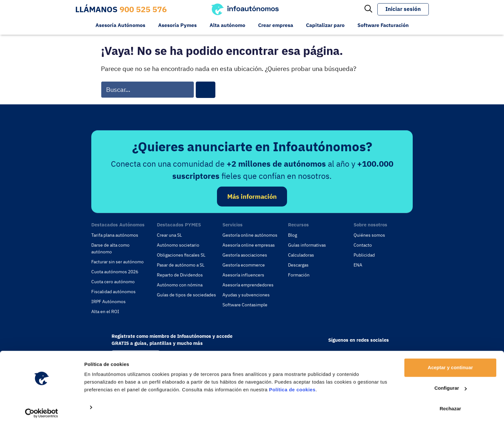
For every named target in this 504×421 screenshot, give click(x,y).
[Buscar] (206, 90)
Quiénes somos (369, 235)
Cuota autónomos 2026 (115, 272)
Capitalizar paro (325, 25)
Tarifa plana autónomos (115, 235)
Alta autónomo (227, 25)
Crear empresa (276, 25)
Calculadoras (301, 255)
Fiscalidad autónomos (113, 292)
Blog (292, 235)
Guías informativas (307, 245)
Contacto (363, 245)
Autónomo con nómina (180, 285)
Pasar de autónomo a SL (181, 265)
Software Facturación (383, 25)
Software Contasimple (245, 305)
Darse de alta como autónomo (110, 248)
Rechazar (450, 404)
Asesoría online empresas (249, 245)
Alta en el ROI (105, 311)
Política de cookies (292, 385)
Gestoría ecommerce (244, 265)
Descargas (298, 265)
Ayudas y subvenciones (246, 295)
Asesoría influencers (243, 275)
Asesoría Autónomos (120, 25)
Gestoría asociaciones (245, 255)
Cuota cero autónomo (113, 282)
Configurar (450, 384)
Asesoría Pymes (177, 25)
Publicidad (364, 255)
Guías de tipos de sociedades (186, 295)
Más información (252, 196)
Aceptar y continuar (450, 363)
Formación (299, 275)
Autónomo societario (178, 245)
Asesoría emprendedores (248, 285)
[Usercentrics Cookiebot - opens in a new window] (42, 408)
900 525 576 (143, 9)
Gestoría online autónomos (250, 235)
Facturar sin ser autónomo (117, 262)
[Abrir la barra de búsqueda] (368, 9)
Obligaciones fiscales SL (181, 255)
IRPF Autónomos (108, 302)
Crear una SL (169, 235)
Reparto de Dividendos (180, 275)
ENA (358, 265)
